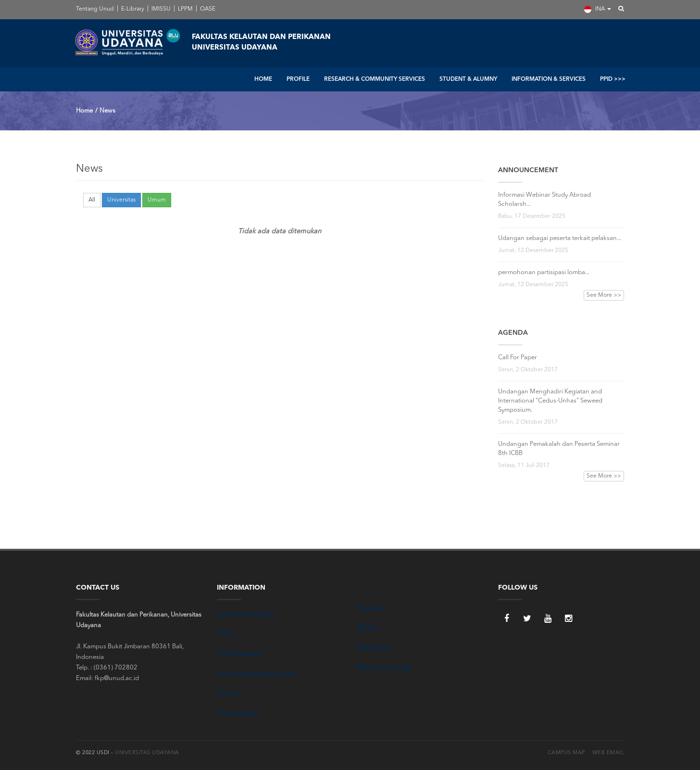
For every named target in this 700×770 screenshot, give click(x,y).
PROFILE (298, 79)
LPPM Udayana (238, 654)
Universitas (121, 200)
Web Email (608, 753)
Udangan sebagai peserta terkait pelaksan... (560, 238)
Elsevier (368, 628)
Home (84, 111)
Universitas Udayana (245, 615)
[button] (618, 9)
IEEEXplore (373, 648)
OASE (207, 9)
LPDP (225, 635)
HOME (263, 79)
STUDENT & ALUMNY (468, 79)
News (107, 111)
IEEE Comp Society (384, 668)
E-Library (132, 9)
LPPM (185, 9)
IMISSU (160, 9)
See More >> (604, 295)
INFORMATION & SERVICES (549, 79)
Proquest (370, 609)
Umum (157, 200)
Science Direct (237, 713)
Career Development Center (256, 674)
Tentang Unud (95, 9)
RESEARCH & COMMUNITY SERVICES (375, 79)
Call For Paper (518, 358)
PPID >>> (613, 79)
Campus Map (566, 753)
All (92, 200)
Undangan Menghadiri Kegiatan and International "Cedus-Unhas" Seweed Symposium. (550, 401)
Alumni (227, 694)
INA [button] (598, 9)
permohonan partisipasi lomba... (544, 272)
